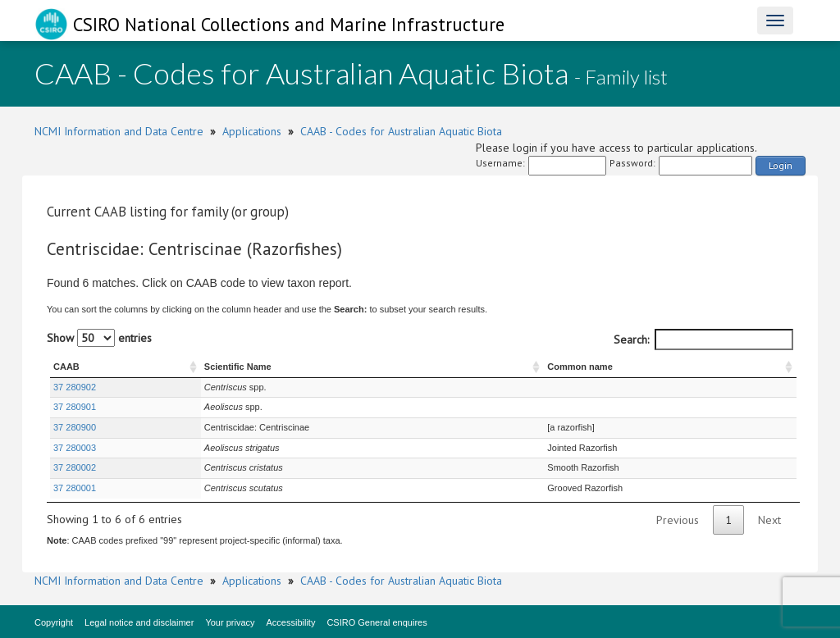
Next (769, 520)
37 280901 (75, 407)
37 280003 (75, 448)
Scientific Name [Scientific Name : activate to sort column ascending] (238, 367)
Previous (678, 520)
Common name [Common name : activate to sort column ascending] (580, 367)
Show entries (99, 338)
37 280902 (75, 387)
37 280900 (75, 427)
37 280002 (75, 467)
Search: (703, 340)
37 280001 (75, 488)
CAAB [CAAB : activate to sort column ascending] (66, 367)
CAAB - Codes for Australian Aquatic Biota (401, 131)
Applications (252, 131)
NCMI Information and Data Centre (119, 131)
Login (781, 165)
